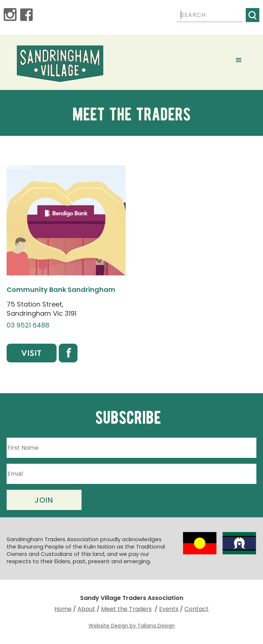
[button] (239, 60)
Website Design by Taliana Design (132, 626)
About (86, 609)
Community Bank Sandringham (61, 290)
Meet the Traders (126, 609)
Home (63, 609)
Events (169, 609)
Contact (197, 609)
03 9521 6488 (28, 325)
